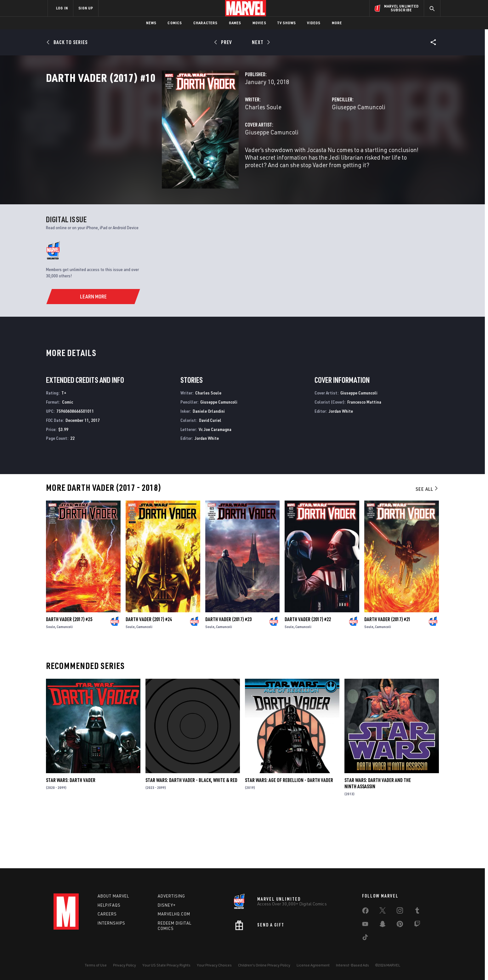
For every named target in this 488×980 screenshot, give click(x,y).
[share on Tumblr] (417, 912)
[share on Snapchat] (383, 925)
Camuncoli (65, 678)
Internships (111, 923)
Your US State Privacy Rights (166, 965)
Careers (107, 914)
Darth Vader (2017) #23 (228, 671)
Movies (259, 23)
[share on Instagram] (400, 912)
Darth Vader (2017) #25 (69, 671)
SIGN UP (86, 8)
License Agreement (313, 965)
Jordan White (207, 490)
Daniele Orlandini (209, 463)
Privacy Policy (125, 965)
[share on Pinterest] (400, 925)
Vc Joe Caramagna (215, 481)
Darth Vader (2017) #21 (387, 671)
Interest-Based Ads (352, 965)
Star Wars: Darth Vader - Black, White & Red (191, 832)
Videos (314, 23)
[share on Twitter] (383, 912)
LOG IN (62, 8)
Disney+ (167, 905)
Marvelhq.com (174, 914)
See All (427, 541)
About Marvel (113, 896)
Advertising (171, 896)
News (151, 23)
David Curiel (210, 472)
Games (235, 23)
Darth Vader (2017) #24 (149, 671)
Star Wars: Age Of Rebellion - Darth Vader (289, 832)
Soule (51, 678)
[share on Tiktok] (365, 938)
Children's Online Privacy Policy (264, 965)
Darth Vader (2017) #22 (308, 671)
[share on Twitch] (417, 925)
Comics (175, 23)
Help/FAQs (109, 905)
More (337, 23)
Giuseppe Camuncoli (318, 135)
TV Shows (287, 23)
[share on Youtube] (365, 925)
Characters (205, 23)
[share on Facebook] (365, 912)
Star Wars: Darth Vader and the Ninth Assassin (378, 835)
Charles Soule (182, 135)
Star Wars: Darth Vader (71, 832)
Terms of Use (96, 965)
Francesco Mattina (364, 453)
